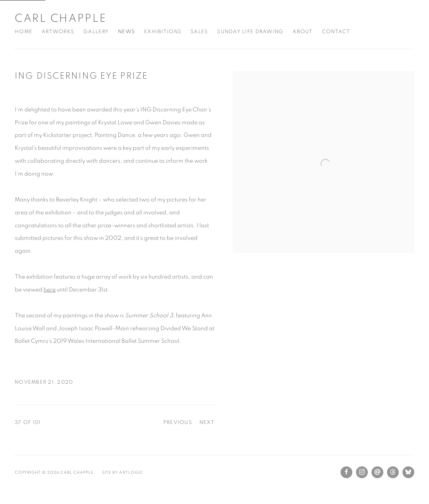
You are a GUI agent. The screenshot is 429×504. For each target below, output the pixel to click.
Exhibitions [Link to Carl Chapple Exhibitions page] (163, 32)
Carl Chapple (60, 18)
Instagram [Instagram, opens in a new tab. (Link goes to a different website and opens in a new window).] (362, 472)
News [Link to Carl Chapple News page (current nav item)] (126, 32)
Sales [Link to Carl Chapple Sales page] (199, 32)
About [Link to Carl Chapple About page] (303, 32)
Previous (178, 422)
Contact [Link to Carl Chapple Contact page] (336, 32)
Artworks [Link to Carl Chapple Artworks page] (58, 32)
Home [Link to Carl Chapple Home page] (24, 32)
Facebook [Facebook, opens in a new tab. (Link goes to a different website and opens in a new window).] (346, 472)
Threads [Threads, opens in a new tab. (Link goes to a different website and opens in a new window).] (393, 472)
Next (207, 422)
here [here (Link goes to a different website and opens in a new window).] (50, 290)
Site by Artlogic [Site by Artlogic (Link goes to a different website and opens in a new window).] (123, 472)
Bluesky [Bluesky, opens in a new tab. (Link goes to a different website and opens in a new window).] (408, 472)
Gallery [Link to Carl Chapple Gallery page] (96, 32)
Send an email (377, 472)
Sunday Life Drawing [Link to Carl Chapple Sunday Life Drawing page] (250, 32)
